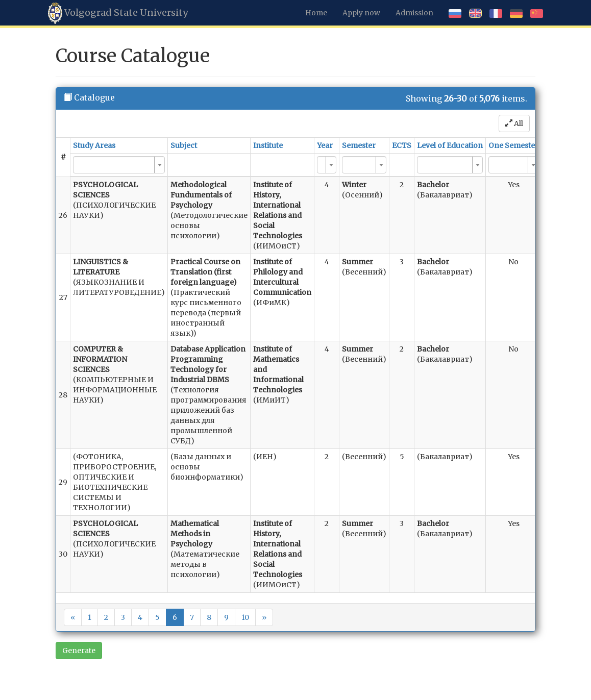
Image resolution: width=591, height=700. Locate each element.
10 (245, 617)
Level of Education (450, 145)
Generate (79, 651)
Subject (184, 145)
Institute (268, 145)
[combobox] (119, 165)
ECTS (402, 145)
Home (316, 13)
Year (325, 145)
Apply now (361, 13)
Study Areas (94, 145)
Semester (359, 145)
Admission (414, 13)
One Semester (513, 145)
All (514, 123)
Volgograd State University (118, 13)
